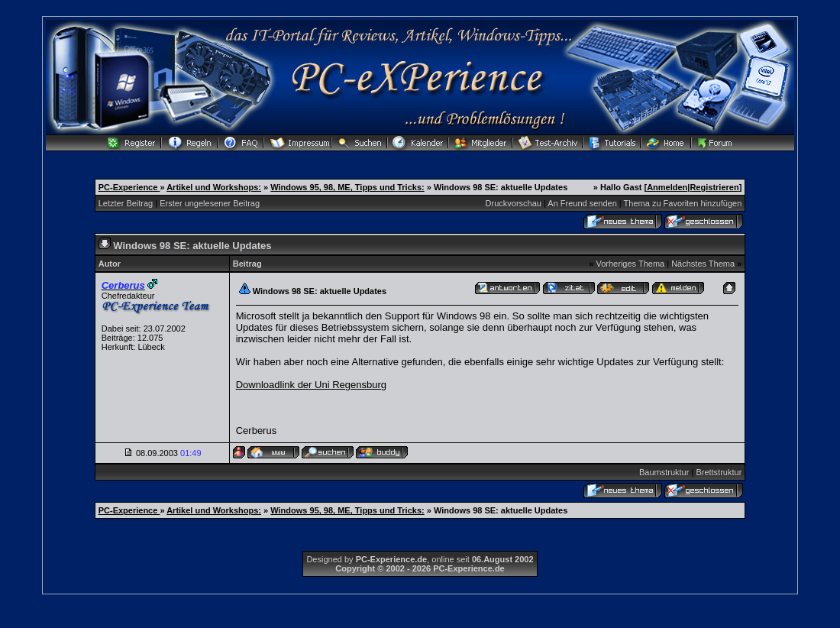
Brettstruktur (719, 472)
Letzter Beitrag (126, 203)
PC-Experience (129, 187)
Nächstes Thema (703, 264)
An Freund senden (582, 203)
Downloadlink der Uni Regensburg (311, 385)
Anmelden (667, 187)
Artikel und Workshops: (214, 187)
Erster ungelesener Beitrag (210, 203)
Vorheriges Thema (630, 264)
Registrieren (714, 187)
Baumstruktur (664, 472)
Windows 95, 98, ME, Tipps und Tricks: (347, 187)
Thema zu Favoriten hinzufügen (683, 203)
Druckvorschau (514, 203)
